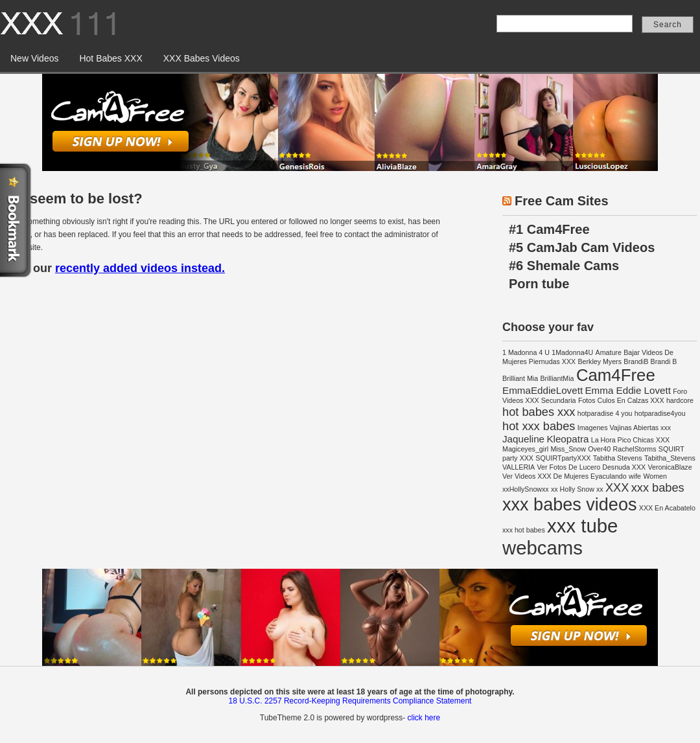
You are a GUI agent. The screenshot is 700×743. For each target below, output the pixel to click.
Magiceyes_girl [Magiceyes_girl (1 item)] (525, 449)
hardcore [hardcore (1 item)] (680, 400)
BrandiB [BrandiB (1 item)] (636, 361)
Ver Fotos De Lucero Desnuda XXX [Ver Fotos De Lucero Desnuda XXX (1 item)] (592, 467)
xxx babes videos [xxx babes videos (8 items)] (569, 505)
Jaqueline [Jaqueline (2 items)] (523, 439)
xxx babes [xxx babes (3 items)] (658, 487)
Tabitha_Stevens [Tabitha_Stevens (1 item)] (670, 458)
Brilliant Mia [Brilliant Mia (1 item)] (520, 378)
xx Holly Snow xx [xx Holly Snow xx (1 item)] (577, 489)
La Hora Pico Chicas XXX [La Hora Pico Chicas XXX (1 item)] (630, 440)
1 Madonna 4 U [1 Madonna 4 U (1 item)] (526, 352)
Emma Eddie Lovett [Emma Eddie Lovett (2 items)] (628, 390)
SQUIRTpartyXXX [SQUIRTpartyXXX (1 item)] (563, 458)
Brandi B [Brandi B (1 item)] (664, 361)
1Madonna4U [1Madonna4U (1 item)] (572, 352)
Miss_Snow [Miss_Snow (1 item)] (568, 449)
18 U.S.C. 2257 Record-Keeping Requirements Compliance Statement (350, 701)
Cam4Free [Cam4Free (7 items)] (616, 375)
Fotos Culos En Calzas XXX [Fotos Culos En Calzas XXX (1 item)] (621, 400)
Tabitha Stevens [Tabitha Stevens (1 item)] (618, 458)
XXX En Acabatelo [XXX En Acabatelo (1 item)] (667, 508)
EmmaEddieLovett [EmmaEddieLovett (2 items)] (542, 390)
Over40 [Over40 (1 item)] (599, 449)
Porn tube (539, 284)
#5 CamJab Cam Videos (582, 247)
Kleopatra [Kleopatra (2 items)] (567, 439)
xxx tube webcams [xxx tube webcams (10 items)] (560, 537)
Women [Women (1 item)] (655, 476)
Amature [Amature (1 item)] (609, 352)
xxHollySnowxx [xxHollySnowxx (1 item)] (526, 489)
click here (424, 718)
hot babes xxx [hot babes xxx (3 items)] (539, 412)
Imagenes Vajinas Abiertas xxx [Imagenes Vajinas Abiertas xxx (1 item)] (624, 428)
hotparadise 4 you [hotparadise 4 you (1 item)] (605, 413)
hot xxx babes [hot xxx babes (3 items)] (539, 426)
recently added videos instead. (140, 268)
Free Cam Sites (562, 201)
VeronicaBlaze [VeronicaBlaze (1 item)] (670, 467)
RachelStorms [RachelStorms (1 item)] (635, 449)
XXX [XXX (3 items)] (617, 487)
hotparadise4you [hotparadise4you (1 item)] (660, 413)
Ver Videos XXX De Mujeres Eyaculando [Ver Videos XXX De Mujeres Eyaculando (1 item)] (565, 476)
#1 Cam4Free (549, 229)
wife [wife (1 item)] (635, 476)
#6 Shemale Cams (564, 266)
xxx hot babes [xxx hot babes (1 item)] (524, 530)
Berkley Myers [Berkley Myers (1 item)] (600, 361)
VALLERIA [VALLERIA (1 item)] (519, 467)
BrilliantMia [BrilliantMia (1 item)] (557, 378)
